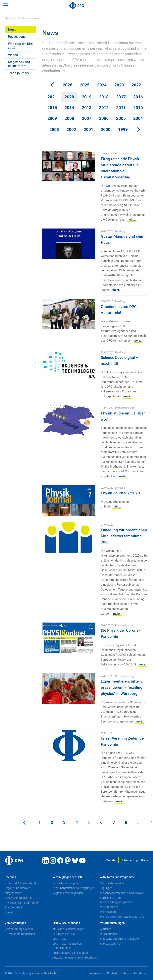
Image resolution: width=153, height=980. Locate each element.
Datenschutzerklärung (134, 973)
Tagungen (106, 888)
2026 (68, 85)
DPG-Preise (59, 939)
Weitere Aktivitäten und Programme (122, 917)
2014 (69, 108)
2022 (136, 85)
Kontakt (10, 912)
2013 (87, 108)
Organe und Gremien (18, 888)
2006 (104, 118)
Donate (111, 860)
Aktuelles (106, 929)
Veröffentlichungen (112, 923)
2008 (69, 118)
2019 (87, 97)
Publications (25, 18)
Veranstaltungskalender (20, 929)
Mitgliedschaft (14, 893)
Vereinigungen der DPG (67, 877)
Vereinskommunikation (19, 898)
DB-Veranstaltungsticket (20, 934)
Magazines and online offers (19, 64)
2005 (121, 118)
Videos (13, 55)
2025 (85, 85)
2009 (52, 118)
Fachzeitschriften (111, 944)
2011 (121, 108)
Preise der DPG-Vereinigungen (71, 953)
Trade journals (18, 73)
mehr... (131, 220)
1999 (123, 130)
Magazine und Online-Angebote (119, 939)
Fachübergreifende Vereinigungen (73, 888)
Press (145, 860)
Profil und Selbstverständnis (22, 883)
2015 (52, 108)
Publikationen (108, 934)
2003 (54, 130)
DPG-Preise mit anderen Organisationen (67, 946)
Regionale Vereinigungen (68, 893)
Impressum (96, 973)
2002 (71, 130)
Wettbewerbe (108, 912)
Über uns (10, 877)
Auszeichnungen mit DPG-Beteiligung (75, 958)
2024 (102, 85)
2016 (138, 97)
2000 (106, 130)
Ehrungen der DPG (64, 934)
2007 (87, 118)
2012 (104, 108)
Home (10, 18)
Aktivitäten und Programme (117, 877)
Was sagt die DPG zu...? (21, 46)
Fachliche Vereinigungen (67, 883)
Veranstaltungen (15, 923)
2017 (121, 97)
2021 (52, 97)
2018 (104, 97)
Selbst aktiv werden (112, 883)
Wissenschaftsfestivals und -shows (122, 893)
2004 (138, 118)
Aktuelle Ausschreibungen (68, 929)
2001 (88, 130)
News (12, 30)
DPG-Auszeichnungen (66, 923)
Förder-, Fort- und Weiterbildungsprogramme (116, 900)
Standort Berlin (14, 907)
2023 (119, 85)
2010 (138, 108)
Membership (130, 860)
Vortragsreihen (109, 907)
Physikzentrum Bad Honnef (22, 903)
